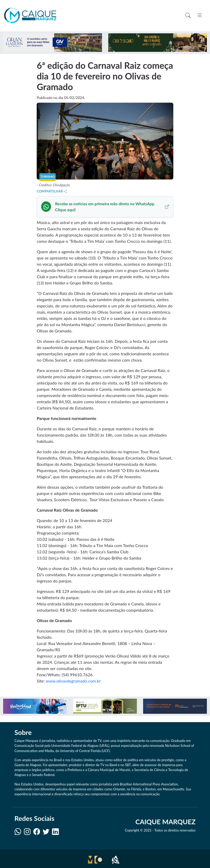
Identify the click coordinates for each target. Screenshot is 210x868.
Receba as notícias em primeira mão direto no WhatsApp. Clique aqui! (112, 207)
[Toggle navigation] (200, 15)
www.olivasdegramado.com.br (73, 681)
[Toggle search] (188, 16)
